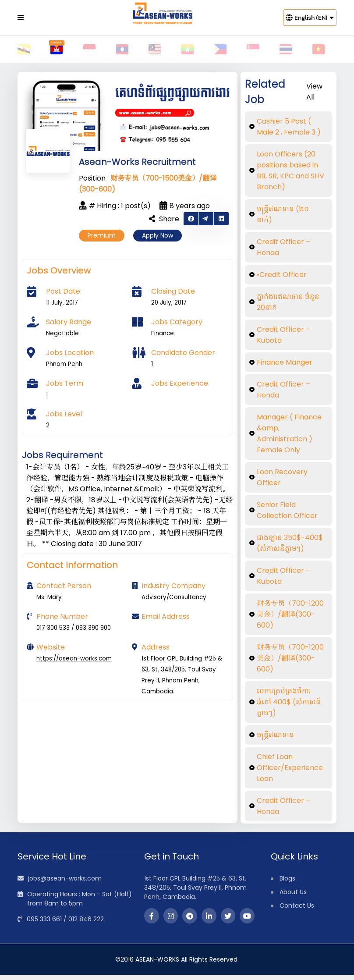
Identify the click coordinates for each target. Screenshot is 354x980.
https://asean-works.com (74, 664)
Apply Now (158, 241)
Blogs (287, 884)
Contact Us (297, 911)
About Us (293, 897)
